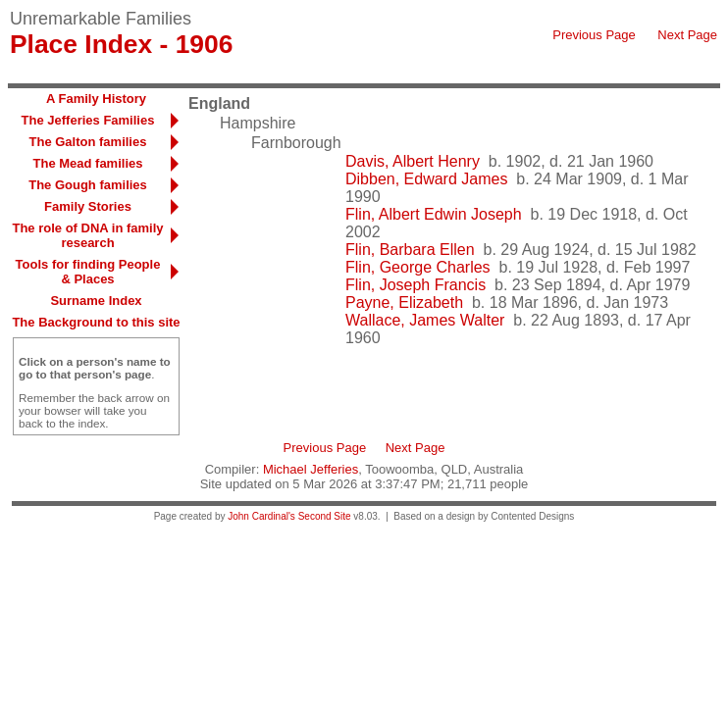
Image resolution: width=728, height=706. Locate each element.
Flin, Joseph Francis (416, 285)
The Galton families (88, 142)
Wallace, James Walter (425, 320)
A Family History (96, 99)
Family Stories (88, 206)
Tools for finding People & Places (88, 272)
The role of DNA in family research (87, 235)
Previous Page (594, 35)
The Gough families (88, 185)
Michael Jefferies (311, 469)
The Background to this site (96, 322)
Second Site (325, 516)
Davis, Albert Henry (413, 161)
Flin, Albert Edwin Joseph (434, 214)
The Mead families (88, 163)
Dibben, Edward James (426, 179)
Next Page (687, 35)
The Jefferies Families (88, 120)
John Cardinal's (261, 516)
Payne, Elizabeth (404, 303)
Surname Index (96, 301)
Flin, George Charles (418, 267)
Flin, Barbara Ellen (410, 250)
